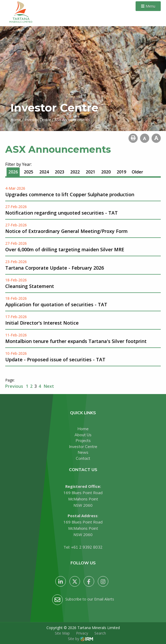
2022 (75, 172)
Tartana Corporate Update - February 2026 (55, 268)
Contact (83, 458)
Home (83, 429)
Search (100, 633)
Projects (83, 441)
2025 (29, 172)
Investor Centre (83, 447)
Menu (148, 6)
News (83, 452)
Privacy (82, 633)
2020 (106, 172)
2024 (44, 172)
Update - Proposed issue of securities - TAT (55, 359)
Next (48, 386)
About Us (83, 435)
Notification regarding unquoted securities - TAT (61, 213)
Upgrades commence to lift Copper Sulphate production (70, 194)
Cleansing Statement (30, 286)
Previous (15, 386)
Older (137, 172)
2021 (90, 172)
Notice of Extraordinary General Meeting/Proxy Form (66, 231)
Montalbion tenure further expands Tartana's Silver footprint (76, 341)
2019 (121, 172)
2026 (13, 172)
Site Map (62, 633)
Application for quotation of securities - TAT (56, 304)
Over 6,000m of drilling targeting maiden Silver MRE (65, 249)
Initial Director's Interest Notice (42, 323)
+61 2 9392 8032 (87, 547)
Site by (81, 639)
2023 (60, 172)
